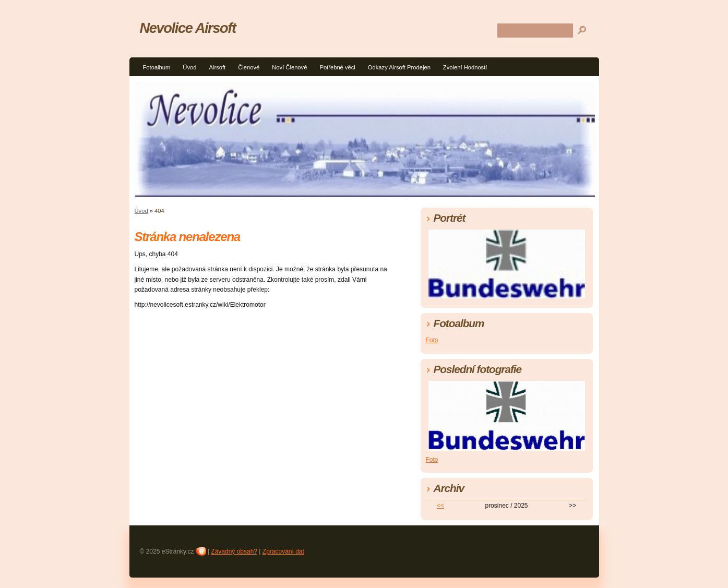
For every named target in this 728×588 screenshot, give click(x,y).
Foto (432, 340)
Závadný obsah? (234, 551)
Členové (249, 67)
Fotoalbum (157, 67)
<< (440, 506)
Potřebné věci (337, 67)
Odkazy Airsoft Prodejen (399, 67)
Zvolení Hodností (465, 67)
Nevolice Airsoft (188, 28)
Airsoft (217, 67)
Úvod (189, 67)
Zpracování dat (283, 551)
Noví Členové (289, 67)
